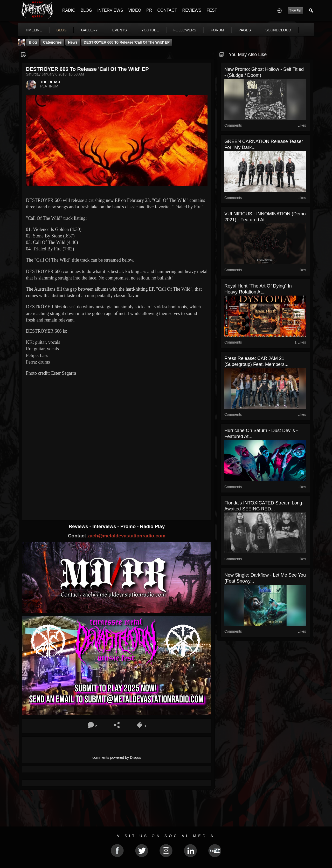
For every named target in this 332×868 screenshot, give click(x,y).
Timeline (34, 30)
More (273, 30)
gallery (89, 30)
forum (217, 30)
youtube (150, 30)
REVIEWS (192, 10)
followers (185, 30)
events (120, 30)
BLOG (86, 10)
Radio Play (152, 526)
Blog (33, 42)
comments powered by (117, 757)
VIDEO (135, 10)
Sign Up (295, 10)
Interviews (105, 526)
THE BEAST (50, 82)
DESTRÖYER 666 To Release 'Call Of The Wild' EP (127, 42)
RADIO (69, 10)
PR (149, 10)
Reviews (79, 526)
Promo (129, 526)
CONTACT (167, 10)
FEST (212, 10)
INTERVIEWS (110, 10)
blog (62, 30)
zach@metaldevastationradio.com (126, 536)
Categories (52, 42)
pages (245, 30)
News (73, 42)
